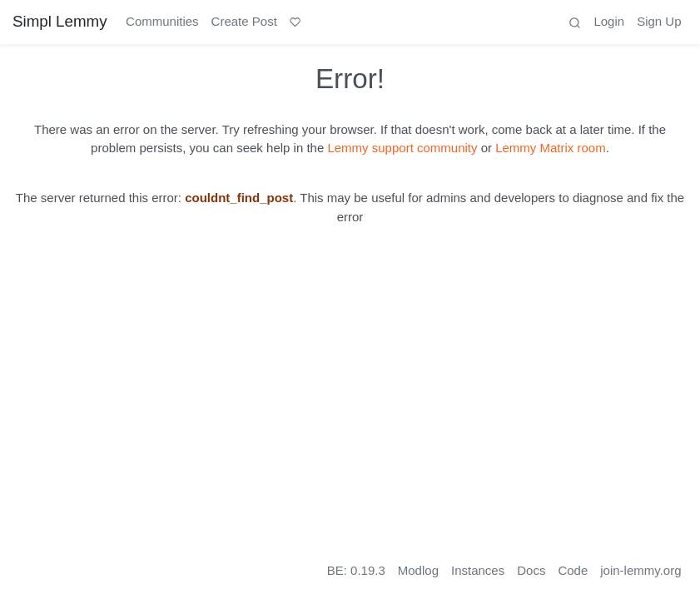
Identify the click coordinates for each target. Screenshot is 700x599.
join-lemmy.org (640, 570)
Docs (531, 570)
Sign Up (659, 21)
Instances (478, 570)
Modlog (418, 570)
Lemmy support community (402, 148)
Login (609, 21)
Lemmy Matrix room (551, 148)
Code (573, 570)
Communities (162, 21)
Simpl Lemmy (60, 21)
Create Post (244, 21)
